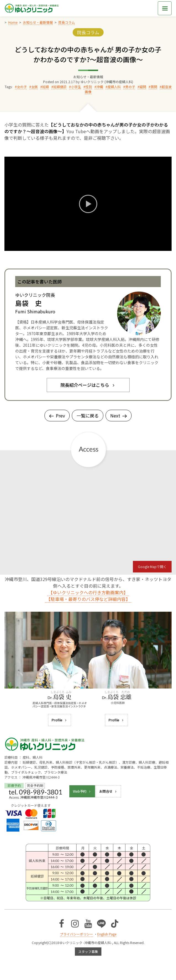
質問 (154, 87)
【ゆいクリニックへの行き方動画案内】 (88, 592)
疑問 (143, 87)
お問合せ (108, 791)
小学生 (76, 87)
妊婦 (46, 87)
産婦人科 (114, 87)
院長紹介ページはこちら (88, 385)
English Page (107, 934)
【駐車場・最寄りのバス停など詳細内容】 (88, 599)
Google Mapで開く (152, 567)
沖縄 (100, 87)
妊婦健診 (60, 87)
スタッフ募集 (88, 951)
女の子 (22, 87)
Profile (60, 720)
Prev (57, 416)
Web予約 (82, 791)
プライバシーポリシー (77, 934)
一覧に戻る (88, 416)
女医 (35, 87)
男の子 (130, 87)
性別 (89, 87)
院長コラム (88, 32)
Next (119, 416)
